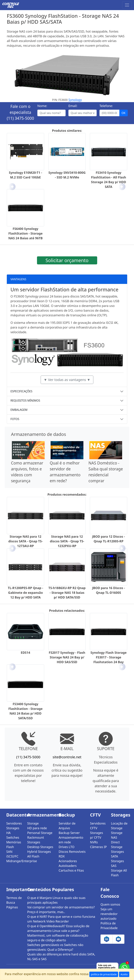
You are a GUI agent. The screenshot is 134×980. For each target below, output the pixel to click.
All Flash (33, 856)
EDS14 (25, 653)
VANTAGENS (18, 279)
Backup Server (69, 833)
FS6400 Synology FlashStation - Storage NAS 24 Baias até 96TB (26, 233)
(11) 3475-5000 (21, 118)
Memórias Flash (14, 844)
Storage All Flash (119, 873)
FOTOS (15, 419)
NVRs (94, 842)
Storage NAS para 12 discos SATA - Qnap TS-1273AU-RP (26, 541)
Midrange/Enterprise (15, 861)
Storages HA (13, 830)
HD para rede (37, 828)
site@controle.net (67, 757)
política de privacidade (104, 974)
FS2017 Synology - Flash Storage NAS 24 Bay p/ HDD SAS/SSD (67, 657)
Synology (75, 100)
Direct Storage (117, 844)
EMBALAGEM (19, 410)
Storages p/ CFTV (96, 835)
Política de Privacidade (109, 926)
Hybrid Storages (39, 852)
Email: (73, 106)
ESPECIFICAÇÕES (21, 391)
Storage (33, 823)
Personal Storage (40, 833)
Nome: (42, 106)
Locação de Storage (119, 826)
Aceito (124, 974)
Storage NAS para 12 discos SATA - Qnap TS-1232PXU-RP (67, 541)
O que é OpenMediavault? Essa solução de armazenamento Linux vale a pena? (58, 928)
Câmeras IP (98, 847)
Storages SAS (117, 863)
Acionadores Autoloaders (68, 863)
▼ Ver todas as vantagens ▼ (67, 380)
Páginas (12, 907)
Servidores (14, 823)
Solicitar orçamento (67, 260)
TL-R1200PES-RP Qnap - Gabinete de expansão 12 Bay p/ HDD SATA (25, 593)
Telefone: (106, 106)
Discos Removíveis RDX (72, 854)
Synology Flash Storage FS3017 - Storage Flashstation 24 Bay (108, 657)
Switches (13, 837)
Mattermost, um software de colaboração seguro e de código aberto (58, 938)
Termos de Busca (14, 900)
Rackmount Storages (36, 840)
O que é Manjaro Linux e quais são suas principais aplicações (56, 900)
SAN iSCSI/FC (12, 854)
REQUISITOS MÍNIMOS (25, 401)
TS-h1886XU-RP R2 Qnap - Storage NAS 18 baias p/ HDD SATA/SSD (67, 593)
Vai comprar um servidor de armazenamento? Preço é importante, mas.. (61, 910)
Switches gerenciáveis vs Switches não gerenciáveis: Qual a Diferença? (55, 947)
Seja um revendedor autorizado (109, 914)
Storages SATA (117, 854)
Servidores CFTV (98, 826)
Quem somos (110, 904)
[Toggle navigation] (127, 5)
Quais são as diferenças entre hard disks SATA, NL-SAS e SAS (61, 957)
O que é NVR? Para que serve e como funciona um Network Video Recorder (61, 919)
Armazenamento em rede (71, 840)
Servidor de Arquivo (67, 826)
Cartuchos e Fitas (71, 870)
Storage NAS (117, 835)
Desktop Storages (40, 847)
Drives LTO (67, 847)
